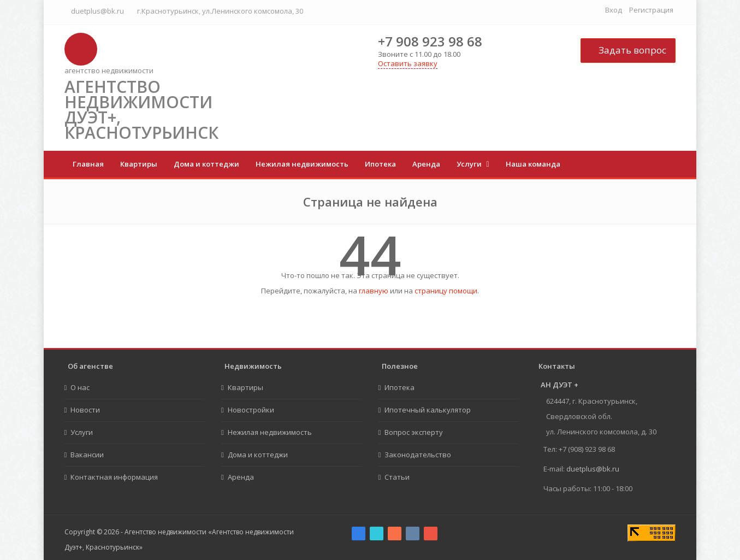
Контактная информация (114, 477)
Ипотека (380, 164)
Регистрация (651, 10)
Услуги (470, 164)
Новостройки (251, 410)
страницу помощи (446, 291)
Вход (614, 10)
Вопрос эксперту (414, 432)
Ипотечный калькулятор (428, 410)
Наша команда (533, 164)
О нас (80, 387)
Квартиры (139, 164)
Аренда (426, 164)
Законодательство (418, 455)
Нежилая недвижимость (302, 164)
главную (374, 291)
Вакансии (87, 455)
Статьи (397, 477)
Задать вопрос (628, 50)
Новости (85, 410)
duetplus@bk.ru (97, 11)
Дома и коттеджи (206, 164)
